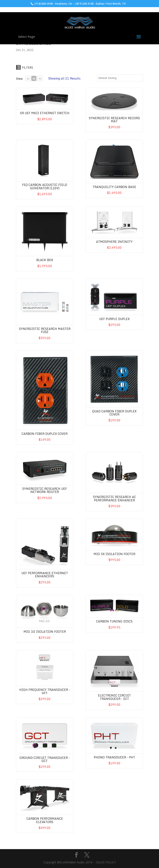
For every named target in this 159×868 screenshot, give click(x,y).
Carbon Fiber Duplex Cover (45, 434)
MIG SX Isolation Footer (114, 554)
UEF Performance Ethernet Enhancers (45, 575)
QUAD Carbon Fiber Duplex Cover (114, 413)
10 (28, 79)
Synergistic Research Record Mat (114, 120)
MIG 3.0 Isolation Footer (45, 632)
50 (40, 79)
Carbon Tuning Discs (114, 621)
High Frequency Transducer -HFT (45, 691)
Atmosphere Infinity (114, 242)
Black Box (45, 260)
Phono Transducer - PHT (114, 757)
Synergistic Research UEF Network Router (45, 490)
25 (34, 79)
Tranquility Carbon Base (114, 187)
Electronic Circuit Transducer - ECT (114, 697)
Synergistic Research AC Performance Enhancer (114, 498)
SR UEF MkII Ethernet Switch (45, 113)
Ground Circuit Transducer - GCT (45, 759)
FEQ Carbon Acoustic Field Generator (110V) (45, 186)
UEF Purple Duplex (114, 319)
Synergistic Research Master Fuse (45, 330)
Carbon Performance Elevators (45, 820)
